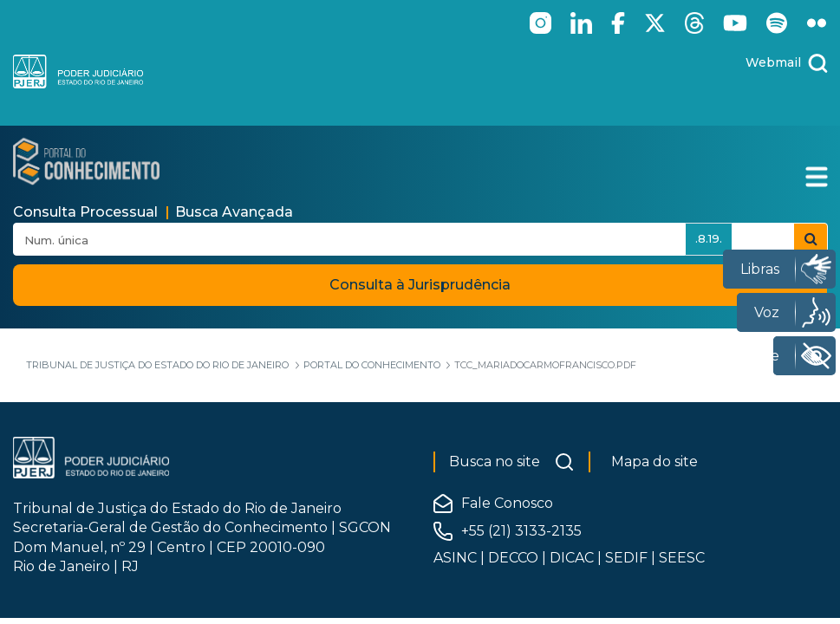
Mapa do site (654, 461)
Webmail (773, 62)
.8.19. (709, 238)
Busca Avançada (234, 212)
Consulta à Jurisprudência (420, 285)
